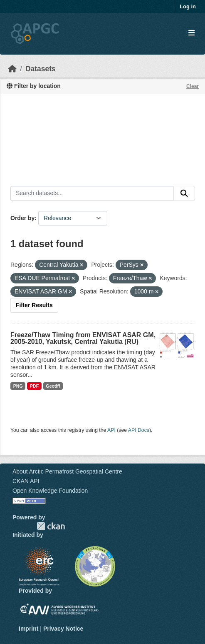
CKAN (51, 526)
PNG (18, 386)
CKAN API (26, 481)
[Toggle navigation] (191, 33)
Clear (193, 86)
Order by (22, 218)
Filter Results (34, 305)
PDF (34, 386)
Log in (188, 6)
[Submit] (184, 193)
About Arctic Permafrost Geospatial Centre (67, 471)
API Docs (139, 430)
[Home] (12, 69)
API (111, 430)
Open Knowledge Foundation (50, 491)
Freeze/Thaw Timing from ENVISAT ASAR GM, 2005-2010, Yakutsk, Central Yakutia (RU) (83, 338)
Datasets (41, 69)
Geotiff (53, 386)
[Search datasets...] (92, 193)
